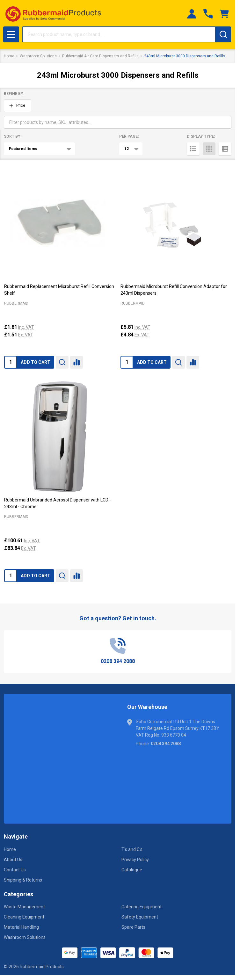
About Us (13, 860)
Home (9, 56)
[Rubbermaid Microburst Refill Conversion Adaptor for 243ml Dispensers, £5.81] (176, 223)
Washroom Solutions (25, 937)
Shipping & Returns (23, 880)
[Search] (223, 34)
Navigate (16, 836)
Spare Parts (133, 927)
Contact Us (15, 870)
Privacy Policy (135, 860)
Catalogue (132, 870)
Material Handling (21, 927)
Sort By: (13, 136)
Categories (18, 894)
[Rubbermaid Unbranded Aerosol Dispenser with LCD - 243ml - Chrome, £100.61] (59, 437)
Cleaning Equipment (24, 917)
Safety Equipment (140, 917)
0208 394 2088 (166, 744)
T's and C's (132, 849)
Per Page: (129, 136)
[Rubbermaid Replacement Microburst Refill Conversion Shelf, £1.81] (59, 223)
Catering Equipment (142, 907)
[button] (18, 106)
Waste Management (24, 907)
